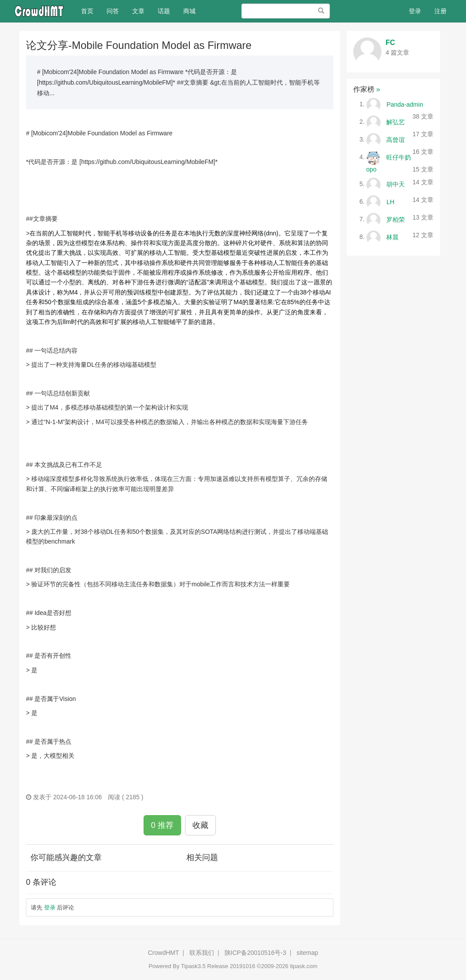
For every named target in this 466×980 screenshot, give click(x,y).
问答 (113, 11)
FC (390, 43)
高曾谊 (396, 139)
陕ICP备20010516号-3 (255, 953)
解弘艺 (396, 122)
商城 (189, 11)
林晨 (392, 237)
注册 (440, 11)
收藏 (200, 825)
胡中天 (396, 184)
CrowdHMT (164, 953)
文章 (138, 11)
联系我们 (202, 953)
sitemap (307, 953)
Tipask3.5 (193, 966)
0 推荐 (162, 825)
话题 (164, 11)
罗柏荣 (396, 219)
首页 (91, 10)
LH (390, 201)
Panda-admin (405, 104)
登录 (415, 11)
